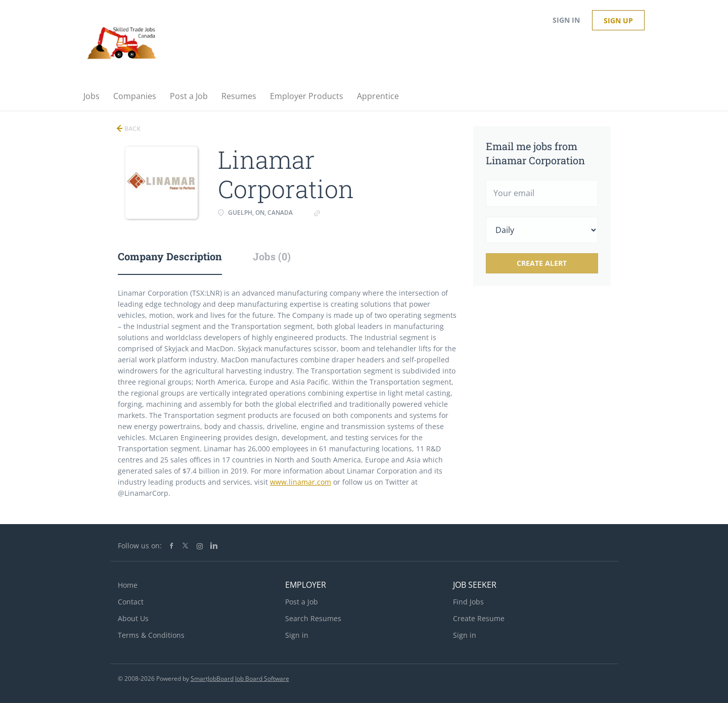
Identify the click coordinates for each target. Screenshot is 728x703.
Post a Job (302, 602)
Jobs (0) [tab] (272, 256)
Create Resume (479, 618)
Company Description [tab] (170, 256)
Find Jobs (468, 602)
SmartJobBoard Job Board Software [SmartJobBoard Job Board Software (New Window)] (240, 678)
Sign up (618, 20)
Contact (131, 602)
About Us (133, 618)
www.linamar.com (301, 482)
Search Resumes (313, 618)
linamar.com (343, 213)
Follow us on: (140, 546)
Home (128, 585)
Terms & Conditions (151, 635)
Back (132, 129)
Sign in (566, 20)
